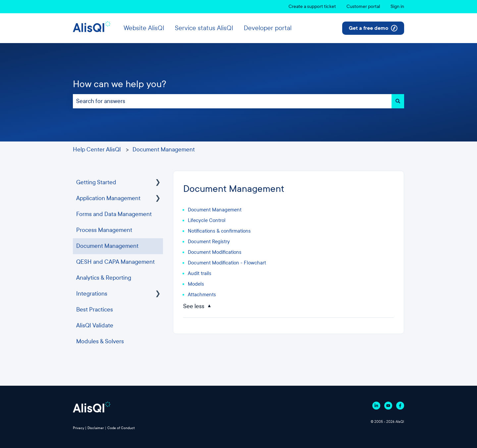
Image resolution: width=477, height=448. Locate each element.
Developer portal (268, 28)
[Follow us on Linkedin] (376, 406)
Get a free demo (373, 28)
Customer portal (363, 6)
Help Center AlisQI (97, 150)
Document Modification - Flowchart (227, 263)
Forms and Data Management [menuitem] (114, 214)
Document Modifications (215, 252)
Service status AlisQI (204, 28)
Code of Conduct (121, 428)
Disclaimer (96, 428)
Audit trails (200, 273)
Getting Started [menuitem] (96, 182)
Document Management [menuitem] (107, 246)
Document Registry (209, 242)
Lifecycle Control (207, 220)
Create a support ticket (312, 6)
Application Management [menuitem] (108, 198)
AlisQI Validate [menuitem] (95, 326)
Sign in (397, 6)
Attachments (202, 295)
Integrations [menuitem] (92, 294)
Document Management (164, 150)
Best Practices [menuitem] (95, 310)
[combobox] (232, 101)
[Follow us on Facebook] (400, 406)
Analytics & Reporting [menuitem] (104, 278)
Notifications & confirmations (219, 231)
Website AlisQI (144, 28)
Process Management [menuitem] (104, 230)
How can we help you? (120, 84)
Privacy (79, 428)
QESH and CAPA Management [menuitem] (115, 262)
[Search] (398, 101)
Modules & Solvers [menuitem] (100, 341)
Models (196, 284)
